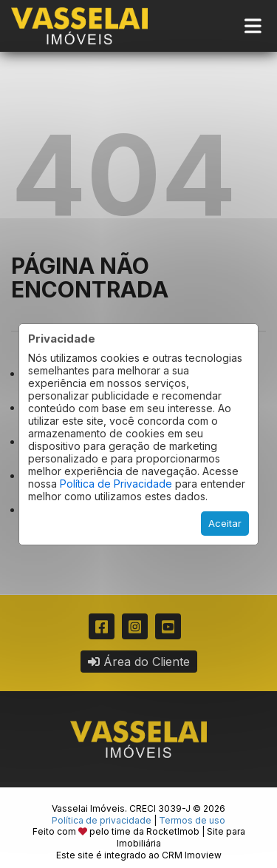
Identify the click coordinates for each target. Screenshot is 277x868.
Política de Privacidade (116, 484)
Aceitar (225, 523)
